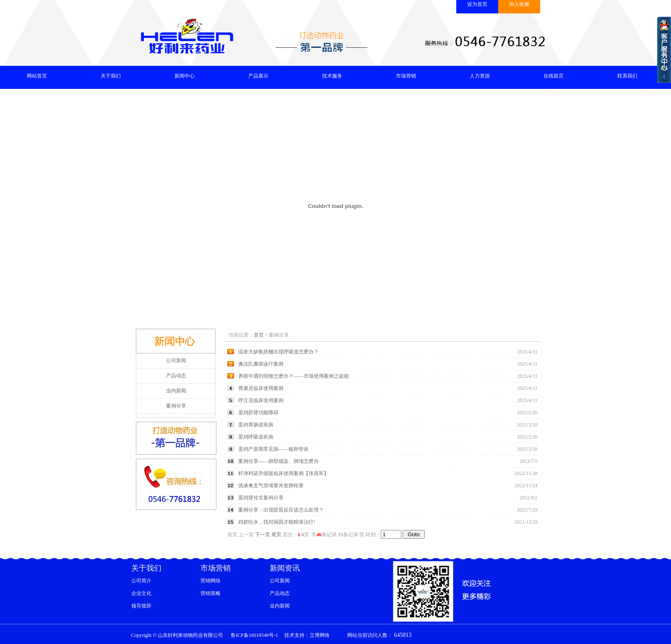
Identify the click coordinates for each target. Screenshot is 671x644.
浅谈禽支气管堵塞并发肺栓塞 (271, 486)
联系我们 (627, 76)
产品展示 (258, 76)
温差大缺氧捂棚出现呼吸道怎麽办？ (278, 352)
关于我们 (111, 76)
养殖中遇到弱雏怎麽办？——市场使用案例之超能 (294, 376)
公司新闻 (176, 361)
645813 (402, 635)
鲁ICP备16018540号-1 (254, 635)
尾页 (276, 535)
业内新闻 (176, 391)
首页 (259, 335)
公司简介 (141, 581)
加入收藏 (519, 4)
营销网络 (211, 581)
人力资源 (480, 76)
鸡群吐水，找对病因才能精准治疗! (277, 522)
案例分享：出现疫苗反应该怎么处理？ (281, 510)
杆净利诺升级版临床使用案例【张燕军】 (283, 473)
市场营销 (406, 76)
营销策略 (211, 593)
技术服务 (332, 76)
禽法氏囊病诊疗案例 (261, 364)
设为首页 (477, 4)
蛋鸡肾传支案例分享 (261, 498)
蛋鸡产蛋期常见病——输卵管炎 (273, 449)
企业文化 (141, 593)
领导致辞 (141, 606)
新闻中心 (185, 76)
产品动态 (176, 376)
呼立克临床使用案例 (261, 400)
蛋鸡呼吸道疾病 (256, 437)
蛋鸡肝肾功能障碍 (258, 413)
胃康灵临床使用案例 (261, 388)
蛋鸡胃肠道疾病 (256, 425)
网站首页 (37, 76)
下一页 (263, 535)
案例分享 (176, 406)
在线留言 (554, 76)
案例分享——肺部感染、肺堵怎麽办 (278, 461)
